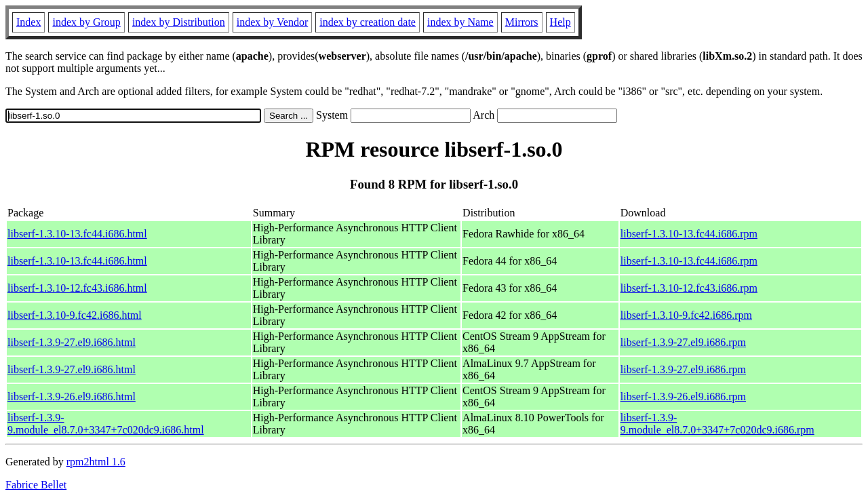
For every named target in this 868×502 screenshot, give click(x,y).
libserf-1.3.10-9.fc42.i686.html (75, 315)
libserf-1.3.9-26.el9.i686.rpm (683, 397)
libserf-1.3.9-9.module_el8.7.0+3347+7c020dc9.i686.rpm (717, 424)
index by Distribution (179, 22)
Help (560, 22)
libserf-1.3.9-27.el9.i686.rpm (683, 342)
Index (28, 22)
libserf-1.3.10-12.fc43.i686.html (77, 288)
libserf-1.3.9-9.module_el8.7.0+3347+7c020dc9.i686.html (106, 424)
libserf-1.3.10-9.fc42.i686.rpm (686, 315)
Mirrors (522, 22)
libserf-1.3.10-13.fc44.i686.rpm (689, 234)
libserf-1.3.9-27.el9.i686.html (72, 342)
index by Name (460, 22)
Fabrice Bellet (36, 485)
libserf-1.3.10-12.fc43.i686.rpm (689, 288)
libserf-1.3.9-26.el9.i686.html (72, 397)
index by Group (86, 22)
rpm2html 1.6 (96, 462)
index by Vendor (272, 22)
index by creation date (368, 22)
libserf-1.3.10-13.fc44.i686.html (77, 234)
